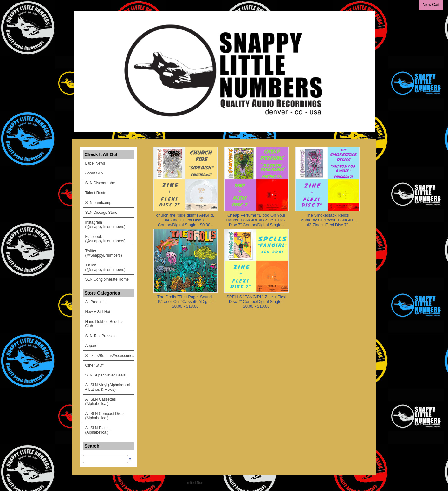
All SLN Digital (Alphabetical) (97, 430)
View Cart (431, 5)
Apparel (92, 346)
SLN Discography (100, 183)
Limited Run (194, 483)
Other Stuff (94, 365)
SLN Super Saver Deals (105, 375)
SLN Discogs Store (101, 213)
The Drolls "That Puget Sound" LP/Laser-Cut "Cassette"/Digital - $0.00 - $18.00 (185, 301)
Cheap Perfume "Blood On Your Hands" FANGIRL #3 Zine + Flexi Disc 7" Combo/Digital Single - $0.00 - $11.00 (256, 222)
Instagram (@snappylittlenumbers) (105, 225)
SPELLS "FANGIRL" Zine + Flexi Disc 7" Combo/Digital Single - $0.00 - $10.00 (256, 301)
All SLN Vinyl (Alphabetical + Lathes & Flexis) (108, 387)
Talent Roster (97, 193)
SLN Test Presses (100, 336)
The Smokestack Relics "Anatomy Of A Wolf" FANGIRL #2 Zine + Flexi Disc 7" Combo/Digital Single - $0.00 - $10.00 (327, 225)
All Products (95, 302)
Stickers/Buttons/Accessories (110, 356)
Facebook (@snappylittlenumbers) (105, 239)
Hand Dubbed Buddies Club (104, 324)
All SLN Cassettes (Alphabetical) (101, 402)
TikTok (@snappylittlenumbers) (105, 267)
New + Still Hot (98, 312)
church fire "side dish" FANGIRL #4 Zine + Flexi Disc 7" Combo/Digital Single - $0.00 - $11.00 (185, 222)
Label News (95, 163)
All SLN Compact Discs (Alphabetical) (105, 416)
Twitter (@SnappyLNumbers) (104, 253)
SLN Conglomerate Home (107, 279)
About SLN (94, 173)
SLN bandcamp (98, 203)
